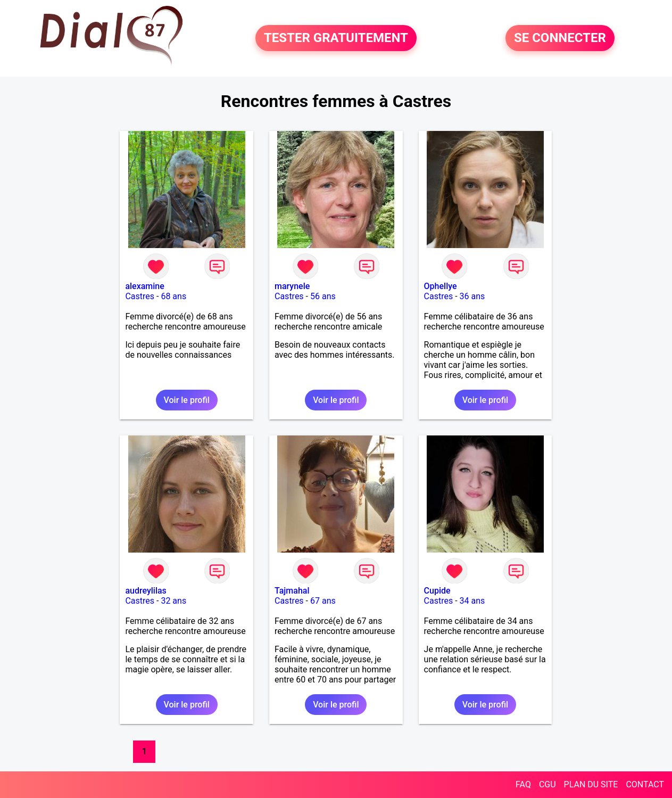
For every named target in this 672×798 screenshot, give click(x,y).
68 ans (173, 296)
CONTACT (645, 784)
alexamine (144, 286)
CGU (547, 784)
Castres (140, 296)
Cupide (437, 591)
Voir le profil (187, 400)
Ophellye (441, 286)
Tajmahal (292, 591)
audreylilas (146, 591)
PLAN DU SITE (591, 784)
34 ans (472, 601)
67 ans (323, 601)
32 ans (173, 601)
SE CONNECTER (560, 38)
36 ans (472, 296)
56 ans (323, 296)
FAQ (523, 784)
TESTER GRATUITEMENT (336, 38)
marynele (292, 286)
